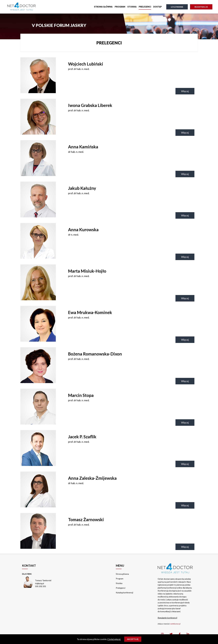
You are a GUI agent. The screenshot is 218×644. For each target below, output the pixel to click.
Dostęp (158, 7)
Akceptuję (133, 639)
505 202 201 (41, 586)
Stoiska (132, 7)
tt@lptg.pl (39, 583)
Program (120, 7)
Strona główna (103, 7)
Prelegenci (145, 7)
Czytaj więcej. (114, 639)
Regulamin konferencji (167, 618)
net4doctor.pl (175, 624)
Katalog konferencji (124, 593)
